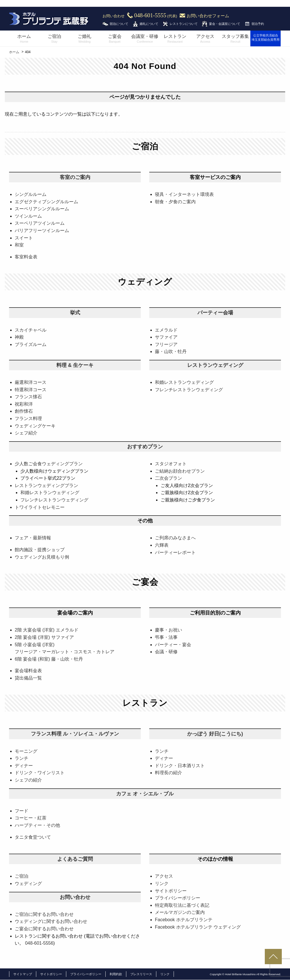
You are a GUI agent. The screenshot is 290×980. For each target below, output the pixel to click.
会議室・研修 (145, 39)
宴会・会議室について (225, 24)
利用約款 (116, 974)
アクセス (205, 39)
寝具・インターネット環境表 (184, 194)
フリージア (166, 344)
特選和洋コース (31, 390)
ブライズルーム (31, 344)
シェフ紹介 (26, 433)
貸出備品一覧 (28, 678)
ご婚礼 (85, 39)
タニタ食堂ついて (33, 837)
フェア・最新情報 (33, 538)
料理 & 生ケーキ (75, 365)
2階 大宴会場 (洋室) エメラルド (47, 630)
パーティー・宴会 (173, 645)
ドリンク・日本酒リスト (180, 766)
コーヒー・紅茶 (31, 818)
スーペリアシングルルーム (42, 209)
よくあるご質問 (75, 859)
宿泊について (119, 24)
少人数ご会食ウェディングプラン (49, 464)
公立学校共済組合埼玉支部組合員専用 (266, 37)
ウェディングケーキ (35, 426)
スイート (24, 238)
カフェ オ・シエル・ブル (145, 794)
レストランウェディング (215, 365)
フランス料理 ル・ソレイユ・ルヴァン (75, 734)
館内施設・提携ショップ (40, 550)
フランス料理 (28, 418)
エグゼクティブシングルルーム (46, 202)
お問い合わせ (75, 897)
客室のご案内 (75, 177)
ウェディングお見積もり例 (42, 557)
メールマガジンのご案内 (180, 912)
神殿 (19, 337)
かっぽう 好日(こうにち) (215, 734)
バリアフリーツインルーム (42, 231)
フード (22, 811)
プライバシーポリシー (178, 898)
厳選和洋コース (31, 382)
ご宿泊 (55, 39)
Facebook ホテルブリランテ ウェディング (198, 927)
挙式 (75, 313)
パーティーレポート (175, 552)
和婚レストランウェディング (184, 382)
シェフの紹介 (28, 780)
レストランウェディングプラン (46, 485)
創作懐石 (24, 411)
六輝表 (162, 545)
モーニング (26, 751)
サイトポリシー (171, 891)
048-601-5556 (39, 943)
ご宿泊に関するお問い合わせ (44, 914)
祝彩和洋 (24, 404)
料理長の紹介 (169, 773)
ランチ (22, 758)
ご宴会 (115, 39)
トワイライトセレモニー (40, 507)
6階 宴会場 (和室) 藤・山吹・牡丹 (49, 659)
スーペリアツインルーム (40, 223)
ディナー (24, 766)
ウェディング (28, 883)
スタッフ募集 (235, 39)
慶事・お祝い (169, 630)
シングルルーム (31, 194)
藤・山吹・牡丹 (171, 351)
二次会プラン (169, 478)
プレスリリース (141, 974)
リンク (162, 883)
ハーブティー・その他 (37, 825)
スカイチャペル (31, 330)
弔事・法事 (166, 637)
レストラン (175, 39)
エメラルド (166, 330)
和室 (19, 245)
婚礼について (149, 24)
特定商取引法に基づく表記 (182, 905)
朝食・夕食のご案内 (175, 202)
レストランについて (184, 24)
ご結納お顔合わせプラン (180, 471)
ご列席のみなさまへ (175, 538)
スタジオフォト (171, 464)
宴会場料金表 (28, 671)
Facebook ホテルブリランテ (184, 920)
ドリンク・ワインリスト (40, 773)
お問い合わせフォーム (208, 16)
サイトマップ (23, 974)
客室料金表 (26, 257)
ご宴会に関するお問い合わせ (44, 929)
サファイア (166, 337)
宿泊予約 (258, 24)
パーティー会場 (215, 313)
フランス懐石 (28, 397)
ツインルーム (28, 216)
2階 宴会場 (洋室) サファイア (44, 637)
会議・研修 (166, 652)
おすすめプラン (145, 447)
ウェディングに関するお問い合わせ (51, 921)
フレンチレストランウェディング (189, 390)
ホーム (24, 39)
